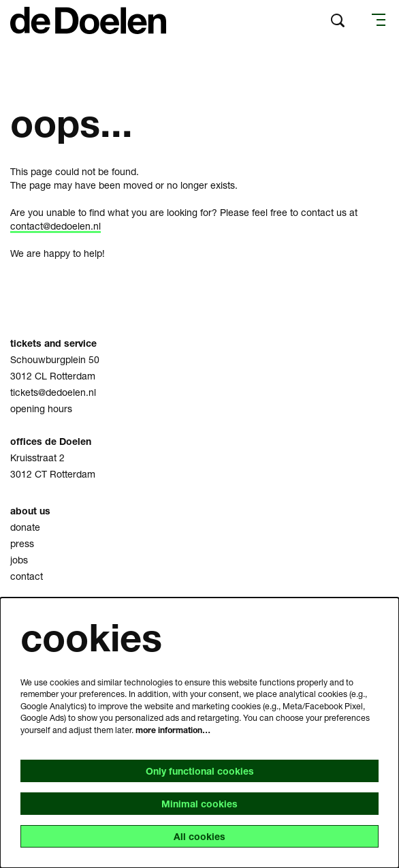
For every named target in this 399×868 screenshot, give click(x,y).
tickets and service (53, 343)
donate (25, 527)
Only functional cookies (200, 771)
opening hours (41, 408)
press (22, 543)
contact (27, 576)
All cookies (199, 836)
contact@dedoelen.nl (55, 226)
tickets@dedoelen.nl (53, 392)
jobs (19, 560)
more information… (173, 730)
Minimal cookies (199, 804)
